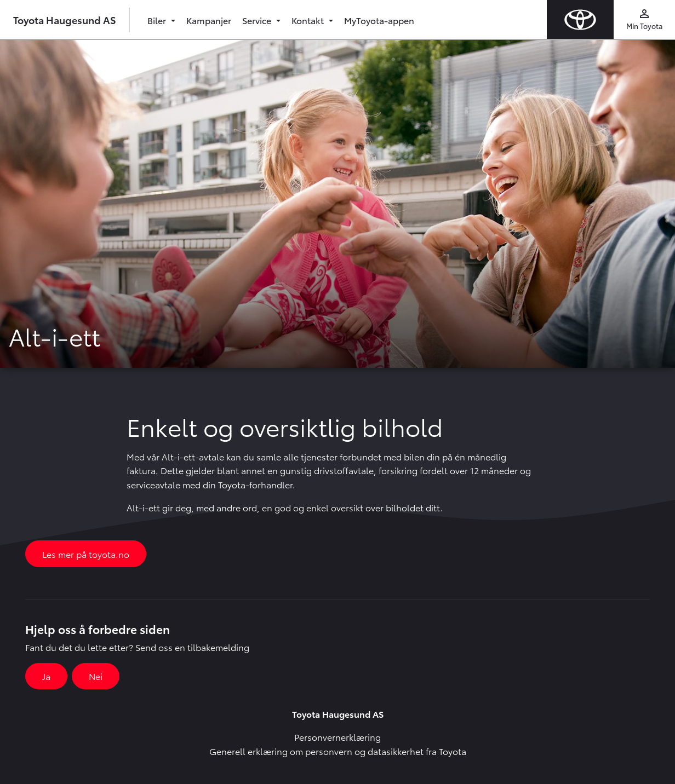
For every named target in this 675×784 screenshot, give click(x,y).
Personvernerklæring (337, 737)
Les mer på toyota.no (86, 554)
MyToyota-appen (379, 20)
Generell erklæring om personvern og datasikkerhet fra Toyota (338, 751)
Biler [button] (158, 20)
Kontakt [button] (309, 20)
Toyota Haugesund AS (65, 19)
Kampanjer (209, 20)
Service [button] (258, 20)
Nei (96, 676)
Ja (46, 676)
